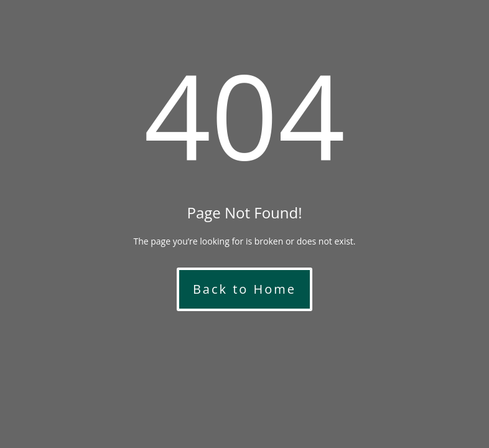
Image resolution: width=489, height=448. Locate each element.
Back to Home (244, 289)
